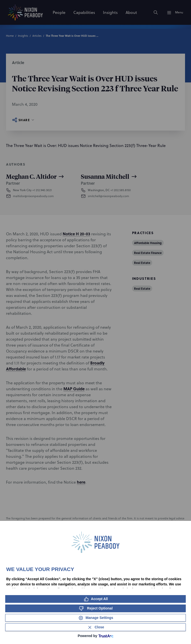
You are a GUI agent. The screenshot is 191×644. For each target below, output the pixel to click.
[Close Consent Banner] (95, 627)
